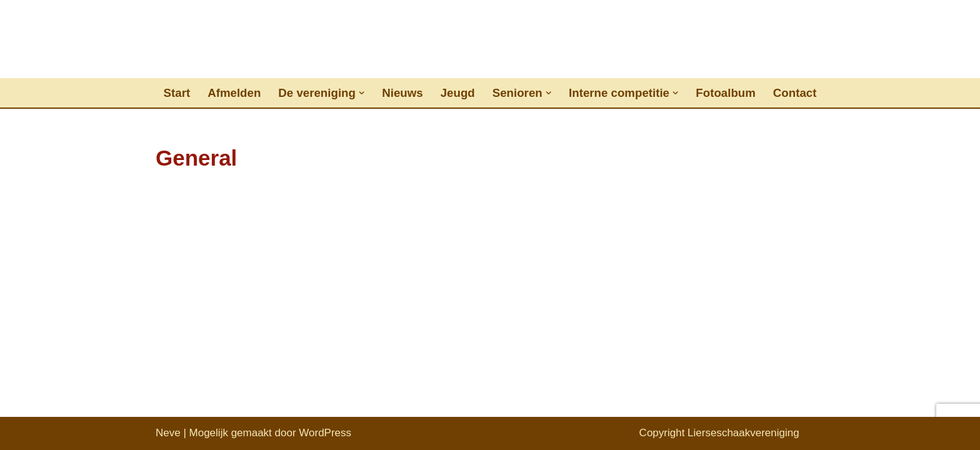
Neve (168, 433)
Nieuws (402, 93)
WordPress (325, 433)
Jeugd (458, 93)
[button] (362, 93)
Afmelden (234, 93)
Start (177, 93)
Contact (795, 93)
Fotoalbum (726, 93)
